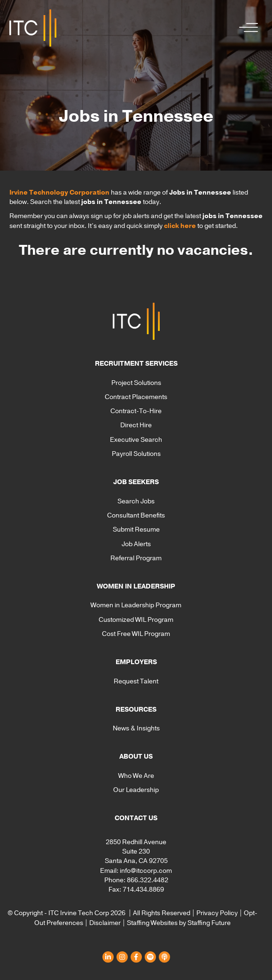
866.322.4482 (148, 880)
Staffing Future (209, 923)
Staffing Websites (152, 923)
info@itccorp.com (146, 871)
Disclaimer (105, 923)
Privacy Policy (217, 913)
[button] (246, 28)
